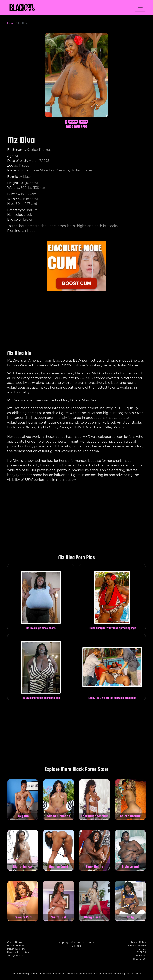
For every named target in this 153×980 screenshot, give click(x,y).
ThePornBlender (52, 974)
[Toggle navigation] (140, 8)
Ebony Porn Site (89, 974)
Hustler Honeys (16, 946)
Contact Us (140, 959)
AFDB (84, 126)
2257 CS (142, 952)
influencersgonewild (112, 974)
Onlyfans (73, 122)
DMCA (142, 949)
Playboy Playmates (18, 952)
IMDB (70, 126)
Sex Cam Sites (133, 974)
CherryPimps (14, 942)
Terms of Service (137, 946)
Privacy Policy (138, 942)
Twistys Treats (15, 956)
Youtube (83, 122)
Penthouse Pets (16, 949)
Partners (141, 956)
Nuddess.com (71, 974)
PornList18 (35, 974)
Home (11, 23)
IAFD (77, 126)
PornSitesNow (20, 974)
